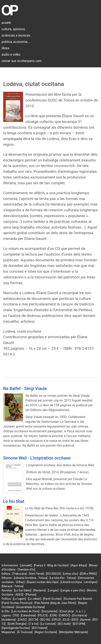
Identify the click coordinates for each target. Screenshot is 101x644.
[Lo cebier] (34, 599)
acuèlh (6, 23)
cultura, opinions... (15, 29)
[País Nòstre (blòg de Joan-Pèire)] (55, 603)
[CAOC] (22, 620)
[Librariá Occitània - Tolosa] (31, 578)
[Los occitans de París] (25, 611)
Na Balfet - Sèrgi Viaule (25, 389)
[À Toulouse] (25, 632)
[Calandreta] (28, 615)
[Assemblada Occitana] (30, 607)
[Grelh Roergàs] (17, 624)
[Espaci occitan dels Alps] (42, 582)
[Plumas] (31, 595)
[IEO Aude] (64, 624)
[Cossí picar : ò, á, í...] (72, 611)
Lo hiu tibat (14, 501)
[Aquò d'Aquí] (79, 565)
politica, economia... (16, 42)
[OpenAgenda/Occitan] (16, 628)
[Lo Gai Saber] (23, 590)
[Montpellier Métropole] (73, 632)
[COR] (53, 615)
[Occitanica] (79, 615)
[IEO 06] (45, 620)
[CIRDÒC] (65, 615)
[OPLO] (56, 620)
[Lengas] (53, 590)
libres (5, 48)
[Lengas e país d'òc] (73, 590)
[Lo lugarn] (19, 599)
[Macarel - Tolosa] (13, 586)
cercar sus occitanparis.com (22, 61)
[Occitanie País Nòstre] (78, 599)
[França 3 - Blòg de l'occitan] (51, 565)
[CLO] (66, 620)
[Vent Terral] (36, 574)
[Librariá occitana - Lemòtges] (79, 582)
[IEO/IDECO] (53, 574)
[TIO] (16, 615)
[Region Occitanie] (46, 632)
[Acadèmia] (9, 620)
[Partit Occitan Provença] (17, 603)
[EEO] (75, 620)
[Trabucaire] (20, 574)
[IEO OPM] (79, 624)
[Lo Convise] (48, 624)
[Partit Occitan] (52, 599)
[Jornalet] (26, 565)
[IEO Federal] (40, 628)
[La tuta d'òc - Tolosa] (63, 578)
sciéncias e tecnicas (16, 35)
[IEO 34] (33, 620)
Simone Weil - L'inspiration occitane (37, 458)
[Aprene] (85, 620)
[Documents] (49, 611)
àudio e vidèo (11, 55)
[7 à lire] (34, 624)
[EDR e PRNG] (88, 574)
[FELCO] (43, 615)
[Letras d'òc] (70, 574)
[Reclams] (39, 590)
